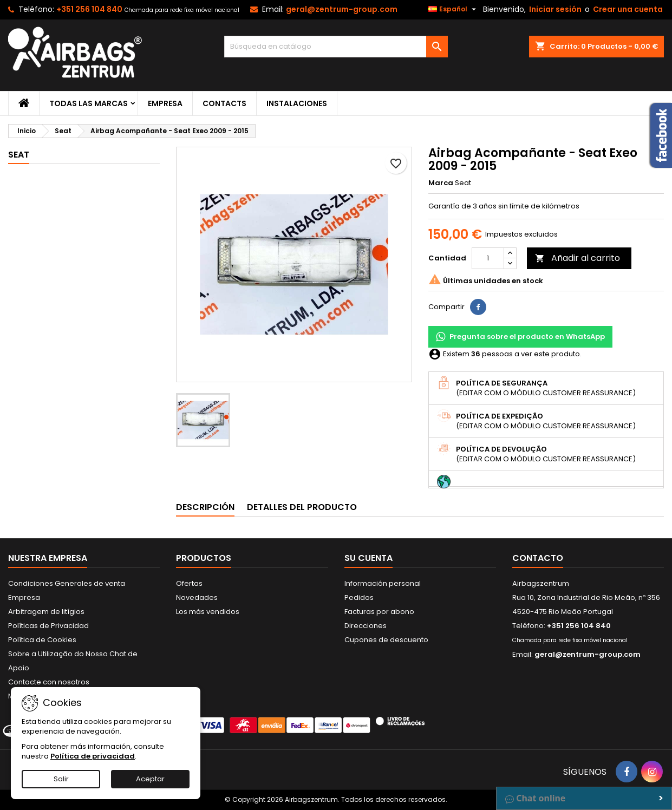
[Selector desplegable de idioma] (454, 9)
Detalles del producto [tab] (302, 507)
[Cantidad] (488, 258)
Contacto (538, 558)
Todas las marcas (89, 103)
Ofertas (189, 583)
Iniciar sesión (555, 9)
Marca (441, 183)
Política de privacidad (93, 756)
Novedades (197, 597)
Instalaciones (297, 103)
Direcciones (366, 626)
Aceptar (150, 779)
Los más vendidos (208, 612)
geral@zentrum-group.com (342, 9)
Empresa (165, 103)
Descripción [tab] (205, 507)
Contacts (224, 103)
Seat (19, 155)
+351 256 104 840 (89, 9)
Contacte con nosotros (49, 682)
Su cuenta (368, 558)
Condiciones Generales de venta (67, 583)
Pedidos (359, 597)
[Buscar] (336, 47)
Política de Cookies (42, 640)
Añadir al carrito (578, 258)
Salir (61, 779)
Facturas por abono (379, 612)
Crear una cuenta (628, 9)
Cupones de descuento (386, 640)
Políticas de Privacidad (48, 626)
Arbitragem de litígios (46, 612)
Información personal (383, 583)
